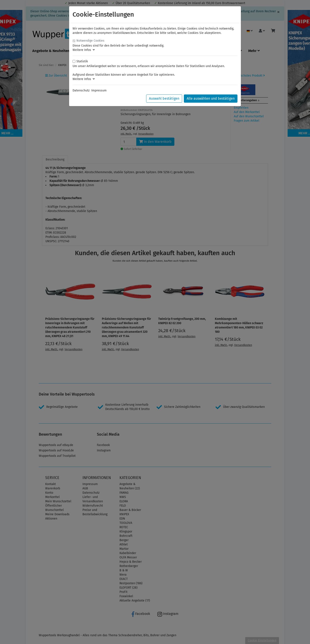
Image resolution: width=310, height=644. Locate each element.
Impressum (99, 90)
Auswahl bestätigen (164, 98)
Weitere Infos (84, 50)
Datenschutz (81, 90)
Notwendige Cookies (90, 41)
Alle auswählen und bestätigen (211, 98)
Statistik (82, 61)
